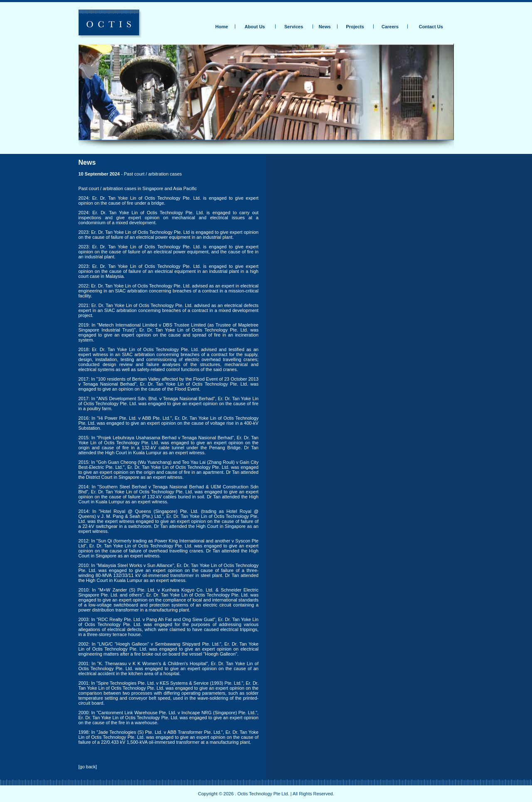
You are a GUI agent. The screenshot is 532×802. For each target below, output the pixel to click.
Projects (355, 27)
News (325, 27)
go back (88, 767)
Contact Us (431, 27)
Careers (390, 27)
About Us (255, 27)
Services (294, 27)
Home (222, 27)
